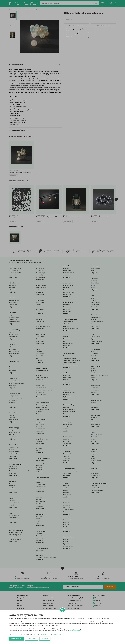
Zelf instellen (32, 639)
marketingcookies (73, 629)
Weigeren (45, 639)
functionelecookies (76, 631)
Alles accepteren (16, 639)
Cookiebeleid (56, 634)
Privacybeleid (46, 634)
